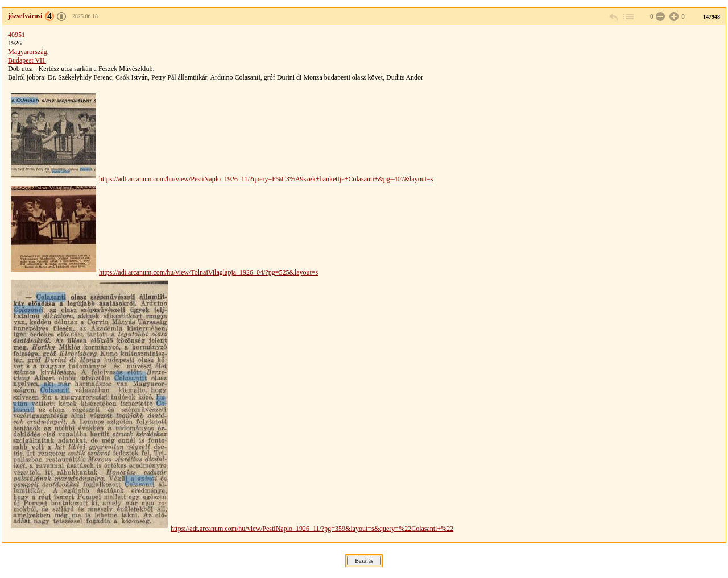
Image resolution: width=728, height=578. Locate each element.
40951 (16, 35)
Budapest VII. (27, 60)
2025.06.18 (85, 16)
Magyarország (28, 52)
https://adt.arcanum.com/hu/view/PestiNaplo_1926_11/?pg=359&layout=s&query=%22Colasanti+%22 (312, 529)
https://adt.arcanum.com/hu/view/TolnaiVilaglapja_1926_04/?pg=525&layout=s (208, 272)
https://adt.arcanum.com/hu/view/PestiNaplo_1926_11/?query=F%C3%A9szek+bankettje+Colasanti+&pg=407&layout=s (266, 179)
